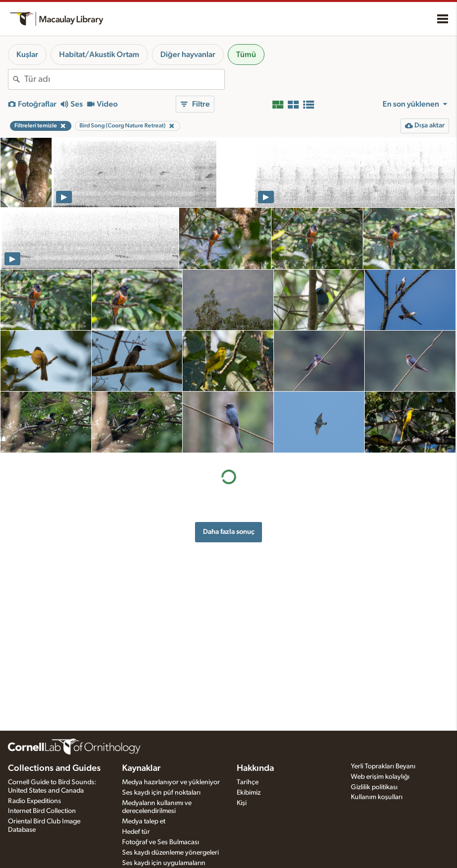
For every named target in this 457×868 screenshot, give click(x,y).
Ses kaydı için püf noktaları (161, 793)
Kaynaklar (141, 768)
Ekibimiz (249, 793)
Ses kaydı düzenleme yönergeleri (170, 853)
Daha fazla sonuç (229, 532)
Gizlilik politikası (374, 787)
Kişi (242, 803)
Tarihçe (248, 782)
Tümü (246, 55)
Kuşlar (27, 55)
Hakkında (255, 768)
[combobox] (124, 79)
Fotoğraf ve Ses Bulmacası (161, 842)
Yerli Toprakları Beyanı (383, 766)
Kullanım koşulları (377, 797)
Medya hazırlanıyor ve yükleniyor (171, 782)
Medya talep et (144, 821)
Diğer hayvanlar (188, 55)
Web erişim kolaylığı (380, 777)
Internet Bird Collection (42, 811)
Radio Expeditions (34, 801)
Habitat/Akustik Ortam (99, 55)
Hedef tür (136, 832)
